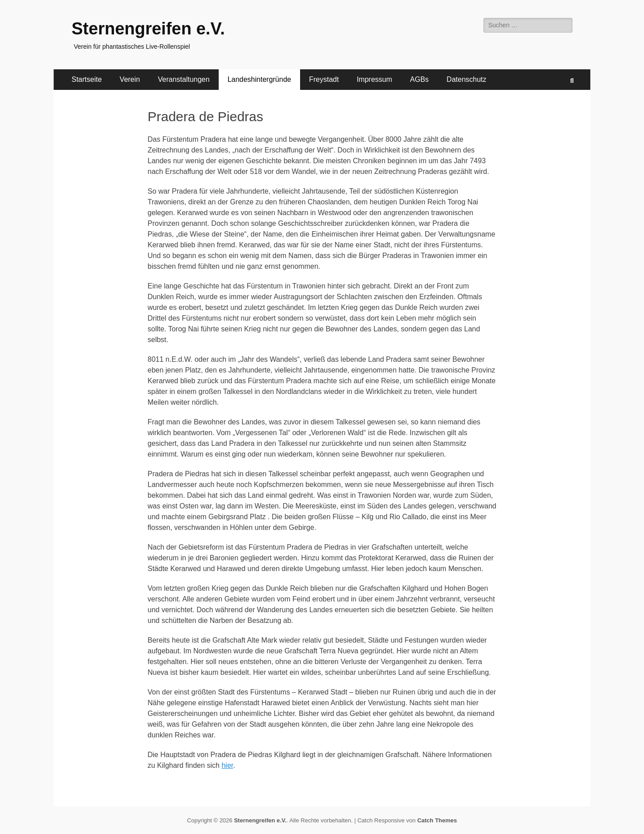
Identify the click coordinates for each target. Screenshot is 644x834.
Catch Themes (437, 820)
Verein (130, 79)
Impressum (375, 79)
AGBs (419, 79)
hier (227, 765)
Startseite (87, 79)
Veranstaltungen (184, 79)
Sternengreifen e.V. (148, 29)
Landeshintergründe (259, 79)
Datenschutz (467, 79)
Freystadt (324, 79)
